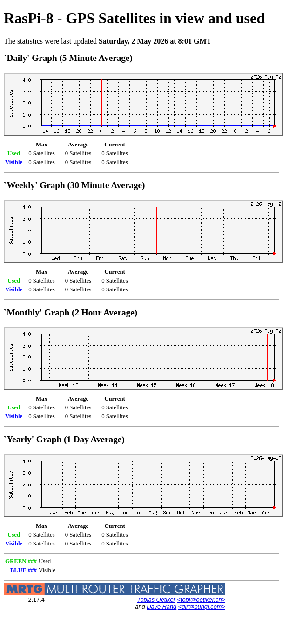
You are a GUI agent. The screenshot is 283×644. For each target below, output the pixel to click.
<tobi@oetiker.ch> (201, 600)
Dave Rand (162, 607)
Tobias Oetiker (156, 600)
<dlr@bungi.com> (202, 607)
